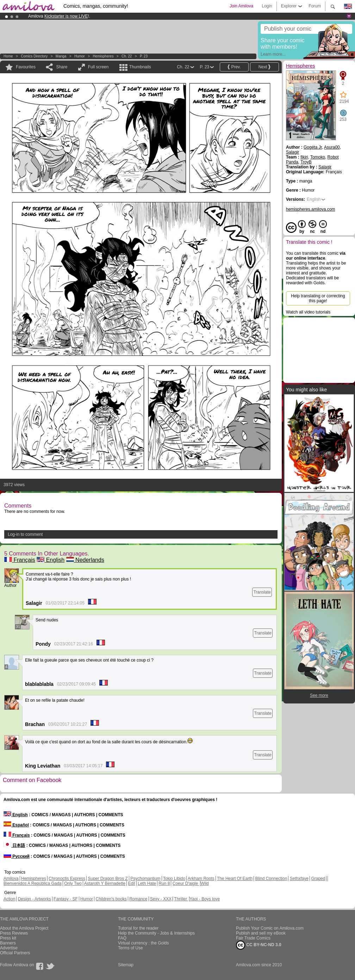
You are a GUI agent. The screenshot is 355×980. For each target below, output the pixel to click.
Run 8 (164, 883)
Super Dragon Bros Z (108, 879)
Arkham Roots (201, 879)
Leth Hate (147, 883)
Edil (132, 883)
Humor (80, 56)
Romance (138, 899)
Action (9, 899)
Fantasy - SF (66, 899)
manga (61, 56)
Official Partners (15, 953)
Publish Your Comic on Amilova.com (270, 928)
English (51, 560)
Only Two (73, 883)
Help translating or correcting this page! (318, 298)
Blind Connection (271, 879)
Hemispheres (103, 56)
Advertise (9, 948)
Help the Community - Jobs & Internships (156, 933)
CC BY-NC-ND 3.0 (259, 945)
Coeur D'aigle (186, 883)
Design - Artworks (35, 899)
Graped (318, 879)
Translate (262, 592)
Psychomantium (145, 879)
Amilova (11, 879)
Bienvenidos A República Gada (33, 883)
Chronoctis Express (67, 879)
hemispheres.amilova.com (310, 209)
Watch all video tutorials (308, 312)
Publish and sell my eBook (261, 933)
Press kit (8, 938)
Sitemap (126, 965)
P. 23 (144, 56)
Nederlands (85, 560)
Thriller (181, 899)
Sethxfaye (299, 879)
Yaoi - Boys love (205, 899)
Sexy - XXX (161, 899)
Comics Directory (34, 56)
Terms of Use (130, 948)
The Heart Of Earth (235, 879)
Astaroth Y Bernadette (105, 883)
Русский (17, 856)
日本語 (14, 845)
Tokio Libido (174, 879)
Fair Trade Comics (253, 938)
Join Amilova (241, 6)
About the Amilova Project (24, 928)
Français (20, 560)
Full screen (98, 67)
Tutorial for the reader (138, 928)
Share (62, 67)
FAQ (122, 938)
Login (267, 6)
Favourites (26, 67)
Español (16, 825)
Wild (204, 883)
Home (8, 56)
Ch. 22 (127, 56)
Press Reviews (14, 933)
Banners (8, 943)
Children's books (111, 899)
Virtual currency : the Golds (144, 943)
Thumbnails (140, 67)
